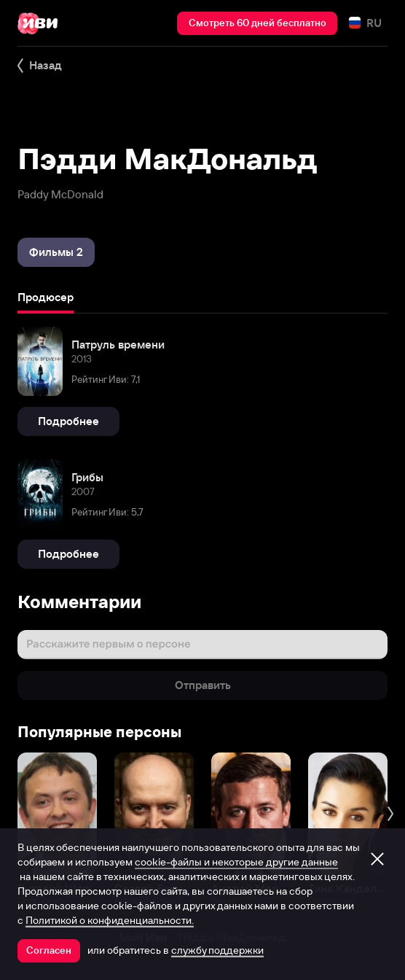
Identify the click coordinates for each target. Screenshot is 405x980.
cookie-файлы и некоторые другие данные (236, 862)
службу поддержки (217, 950)
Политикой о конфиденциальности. (110, 920)
